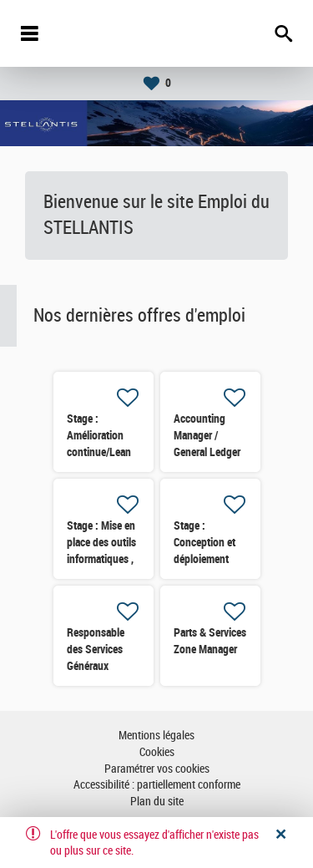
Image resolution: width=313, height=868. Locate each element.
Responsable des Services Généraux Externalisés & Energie (98, 666)
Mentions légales (156, 736)
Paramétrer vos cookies (157, 769)
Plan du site (157, 802)
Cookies (157, 752)
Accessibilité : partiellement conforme (157, 785)
